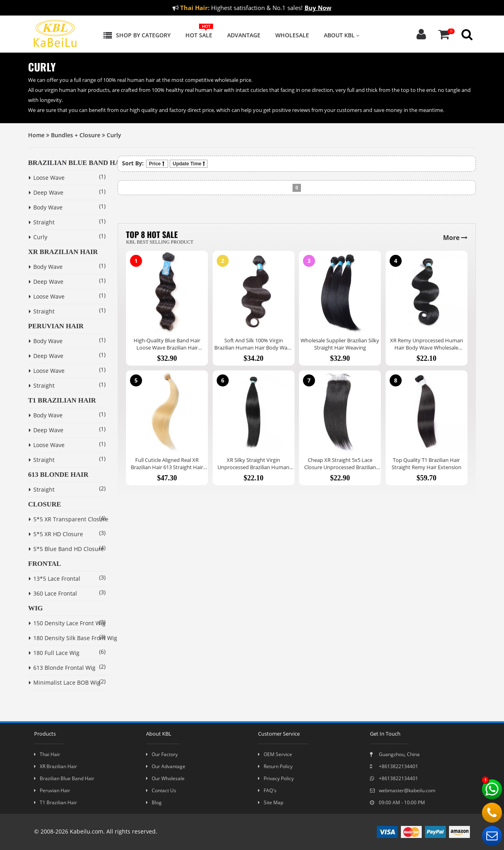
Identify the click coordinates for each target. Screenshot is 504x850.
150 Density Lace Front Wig (60, 623)
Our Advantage (166, 766)
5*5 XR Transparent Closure (60, 519)
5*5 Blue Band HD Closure (60, 549)
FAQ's (267, 790)
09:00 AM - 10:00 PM (397, 802)
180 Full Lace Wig (54, 653)
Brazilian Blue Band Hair (64, 778)
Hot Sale (199, 35)
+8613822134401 (394, 766)
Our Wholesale (165, 778)
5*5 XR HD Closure (56, 534)
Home (36, 135)
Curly (114, 135)
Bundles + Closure (76, 135)
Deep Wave (46, 192)
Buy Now (318, 8)
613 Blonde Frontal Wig (60, 668)
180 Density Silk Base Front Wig (60, 638)
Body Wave (46, 207)
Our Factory (162, 754)
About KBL (342, 35)
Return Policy (275, 766)
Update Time (189, 164)
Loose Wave (47, 178)
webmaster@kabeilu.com (403, 790)
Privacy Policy (276, 778)
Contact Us (161, 790)
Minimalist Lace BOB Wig (60, 682)
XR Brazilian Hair (56, 766)
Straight (42, 222)
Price (157, 164)
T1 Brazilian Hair (56, 802)
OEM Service (275, 754)
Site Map (271, 802)
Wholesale (292, 35)
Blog (154, 802)
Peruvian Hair (52, 790)
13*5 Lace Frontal (55, 579)
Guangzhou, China (395, 754)
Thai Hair (47, 754)
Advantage (244, 35)
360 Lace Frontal (53, 593)
